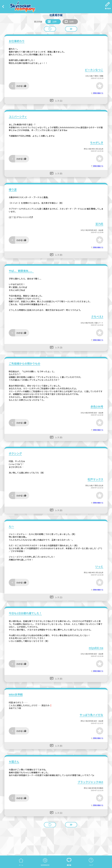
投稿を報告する (98, 93)
